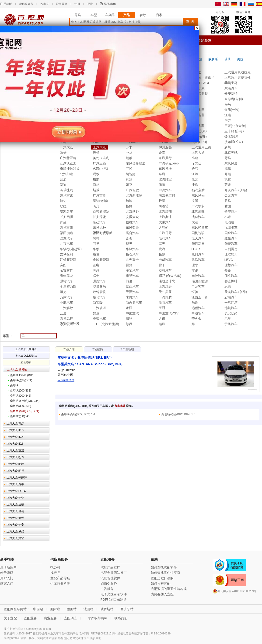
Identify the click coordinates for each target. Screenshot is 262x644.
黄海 (162, 249)
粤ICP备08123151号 (103, 634)
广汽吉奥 (99, 195)
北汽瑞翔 (165, 211)
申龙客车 (198, 286)
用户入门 (7, 578)
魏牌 (129, 201)
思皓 (228, 286)
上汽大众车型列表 (26, 356)
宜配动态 (70, 618)
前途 (129, 281)
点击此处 (120, 406)
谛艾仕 (196, 163)
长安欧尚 (231, 313)
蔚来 (228, 185)
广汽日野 (165, 233)
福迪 (63, 185)
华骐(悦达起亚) (71, 249)
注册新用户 (8, 567)
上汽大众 (99, 147)
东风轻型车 (200, 228)
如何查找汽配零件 (164, 567)
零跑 (195, 270)
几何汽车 (198, 254)
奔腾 (162, 174)
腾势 (162, 185)
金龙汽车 (231, 195)
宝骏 (129, 169)
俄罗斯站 (107, 609)
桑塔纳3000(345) (21, 396)
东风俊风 (66, 324)
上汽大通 (198, 153)
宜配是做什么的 (162, 578)
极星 (162, 201)
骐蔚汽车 (99, 281)
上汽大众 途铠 (15, 498)
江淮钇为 (231, 254)
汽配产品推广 (110, 567)
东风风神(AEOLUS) (101, 228)
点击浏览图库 (66, 380)
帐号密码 (7, 573)
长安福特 (231, 94)
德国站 (72, 609)
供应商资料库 (60, 583)
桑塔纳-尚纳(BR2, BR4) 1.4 (78, 414)
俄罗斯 (213, 59)
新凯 (228, 147)
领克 (129, 185)
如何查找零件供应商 (165, 573)
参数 (143, 15)
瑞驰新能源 (200, 281)
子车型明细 (127, 349)
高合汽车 (132, 233)
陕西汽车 (132, 286)
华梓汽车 (132, 249)
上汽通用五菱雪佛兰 (238, 78)
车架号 (110, 15)
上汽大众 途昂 (15, 504)
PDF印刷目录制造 (114, 600)
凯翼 (228, 179)
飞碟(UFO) (199, 142)
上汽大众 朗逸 (15, 457)
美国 (240, 59)
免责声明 (96, 638)
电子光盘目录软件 (114, 594)
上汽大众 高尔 (15, 423)
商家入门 (7, 583)
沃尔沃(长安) (234, 142)
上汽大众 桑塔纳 (17, 369)
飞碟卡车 (231, 228)
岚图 (63, 265)
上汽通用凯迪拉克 (238, 72)
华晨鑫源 (99, 286)
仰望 (63, 222)
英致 (129, 179)
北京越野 (132, 211)
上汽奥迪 (165, 217)
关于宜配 (10, 618)
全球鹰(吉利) (234, 99)
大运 (195, 222)
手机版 (8, 4)
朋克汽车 (231, 276)
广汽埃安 (198, 206)
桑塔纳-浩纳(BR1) (21, 380)
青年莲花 (66, 276)
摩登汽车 (132, 276)
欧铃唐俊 (99, 292)
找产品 (55, 573)
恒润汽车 (165, 238)
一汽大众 (66, 147)
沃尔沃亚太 (68, 163)
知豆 (96, 313)
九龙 (195, 179)
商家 (159, 15)
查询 (191, 22)
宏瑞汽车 (231, 297)
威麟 (228, 169)
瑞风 (162, 324)
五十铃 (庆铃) (234, 131)
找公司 (55, 567)
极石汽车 (132, 254)
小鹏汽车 (66, 303)
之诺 (162, 319)
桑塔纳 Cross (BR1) (22, 375)
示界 (228, 319)
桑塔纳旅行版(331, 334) (25, 401)
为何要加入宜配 (162, 594)
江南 (228, 115)
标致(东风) (199, 131)
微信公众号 (26, 4)
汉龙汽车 (66, 238)
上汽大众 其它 (15, 538)
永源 (129, 308)
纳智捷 (131, 174)
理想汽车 (231, 265)
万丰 (129, 147)
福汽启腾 (198, 190)
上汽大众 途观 (15, 518)
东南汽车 (231, 88)
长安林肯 (66, 270)
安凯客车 (66, 211)
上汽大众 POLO (16, 491)
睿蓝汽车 (99, 319)
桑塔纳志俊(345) (20, 416)
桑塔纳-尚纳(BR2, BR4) (25, 411)
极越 (162, 254)
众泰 (162, 153)
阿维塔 (164, 206)
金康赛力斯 (68, 286)
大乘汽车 (165, 222)
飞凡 (96, 206)
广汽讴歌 (132, 190)
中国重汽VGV (169, 313)
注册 (77, 4)
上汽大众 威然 (15, 532)
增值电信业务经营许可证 (133, 634)
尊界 (129, 324)
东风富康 (66, 228)
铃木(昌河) (232, 136)
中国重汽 (132, 313)
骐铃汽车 (66, 281)
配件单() (110, 4)
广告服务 (107, 589)
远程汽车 (198, 308)
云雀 (96, 153)
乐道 (195, 303)
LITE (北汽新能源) (106, 324)
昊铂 (96, 238)
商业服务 (50, 618)
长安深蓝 (99, 217)
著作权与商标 (98, 618)
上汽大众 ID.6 (15, 444)
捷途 (195, 185)
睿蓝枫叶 (231, 281)
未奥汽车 (132, 297)
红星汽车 (231, 238)
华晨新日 (198, 244)
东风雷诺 (66, 195)
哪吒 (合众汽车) (170, 276)
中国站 (38, 609)
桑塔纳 (14, 385)
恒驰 (195, 292)
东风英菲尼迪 (136, 163)
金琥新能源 (101, 260)
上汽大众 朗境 (15, 464)
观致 (96, 174)
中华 (129, 153)
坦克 (63, 292)
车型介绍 (69, 349)
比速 (195, 158)
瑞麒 (129, 158)
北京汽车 (66, 244)
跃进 (63, 153)
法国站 (88, 609)
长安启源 (66, 217)
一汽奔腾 (165, 297)
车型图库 (98, 349)
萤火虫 (196, 319)
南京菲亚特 (200, 94)
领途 (228, 270)
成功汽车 (198, 217)
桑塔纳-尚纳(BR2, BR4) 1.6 (178, 414)
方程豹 (164, 228)
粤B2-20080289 (161, 634)
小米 (228, 217)
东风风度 (231, 163)
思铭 (129, 319)
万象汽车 (66, 297)
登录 (90, 4)
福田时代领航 (103, 233)
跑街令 (45, 4)
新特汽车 (165, 303)
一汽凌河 (99, 308)
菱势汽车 (165, 270)
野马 (228, 158)
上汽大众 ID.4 (15, 437)
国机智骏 (198, 233)
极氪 (96, 254)
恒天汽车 (198, 238)
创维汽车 (132, 222)
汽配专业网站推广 (114, 573)
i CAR (196, 249)
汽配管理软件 (110, 578)
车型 (94, 15)
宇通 (162, 308)
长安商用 (231, 211)
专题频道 (204, 40)
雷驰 (129, 265)
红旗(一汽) (232, 110)
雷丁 (162, 265)
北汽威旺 (198, 211)
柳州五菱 (165, 147)
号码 (77, 15)
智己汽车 (99, 222)
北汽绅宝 (165, 179)
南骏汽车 (198, 276)
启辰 (63, 179)
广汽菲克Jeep (169, 163)
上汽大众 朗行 (15, 471)
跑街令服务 (109, 583)
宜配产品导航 (60, 578)
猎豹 (96, 179)
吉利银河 (66, 254)
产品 (126, 15)
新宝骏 (98, 303)
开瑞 (228, 174)
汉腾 (195, 201)
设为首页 (62, 4)
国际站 (55, 609)
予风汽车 (231, 324)
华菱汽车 (231, 244)
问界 (96, 244)
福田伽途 (66, 233)
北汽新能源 (134, 195)
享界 (162, 244)
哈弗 (195, 169)
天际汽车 (132, 292)
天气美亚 (165, 292)
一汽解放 (66, 308)
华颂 (96, 249)
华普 (228, 120)
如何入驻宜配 (161, 583)
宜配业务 (30, 618)
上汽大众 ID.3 (15, 430)
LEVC (229, 260)
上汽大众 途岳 (15, 511)
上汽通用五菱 (201, 147)
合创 (129, 238)
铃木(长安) (199, 136)
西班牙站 (127, 609)
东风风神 (165, 169)
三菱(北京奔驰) (235, 126)
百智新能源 (101, 211)
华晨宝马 (231, 83)
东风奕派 (132, 228)
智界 (129, 244)
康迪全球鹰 (167, 281)
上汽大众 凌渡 (15, 450)
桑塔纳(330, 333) (21, 406)
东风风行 (165, 158)
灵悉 (96, 270)
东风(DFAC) (200, 83)
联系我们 (121, 618)
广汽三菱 (99, 163)
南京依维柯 (167, 195)
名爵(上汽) (100, 169)
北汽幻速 (66, 174)
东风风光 (198, 195)
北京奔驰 (231, 153)
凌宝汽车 (132, 270)
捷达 (63, 201)
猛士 (96, 276)
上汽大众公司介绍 (26, 349)
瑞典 (227, 59)
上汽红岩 (165, 286)
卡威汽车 (165, 260)
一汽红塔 (231, 303)
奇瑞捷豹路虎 (70, 169)
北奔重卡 (132, 260)
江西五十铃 (200, 297)
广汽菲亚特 (68, 158)
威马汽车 (99, 297)
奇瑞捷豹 (66, 190)
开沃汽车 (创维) (236, 190)
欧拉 (63, 206)
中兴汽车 (165, 190)
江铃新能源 (68, 260)
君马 (228, 201)
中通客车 (198, 313)
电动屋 (229, 222)
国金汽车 (231, 233)
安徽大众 (132, 217)
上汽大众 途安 (15, 525)
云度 (63, 313)
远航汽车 (231, 308)
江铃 (195, 174)
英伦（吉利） (103, 158)
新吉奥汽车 (134, 303)
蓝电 (96, 265)
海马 (228, 104)
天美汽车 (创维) (236, 292)
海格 (96, 185)
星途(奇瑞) (100, 201)
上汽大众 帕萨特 (17, 477)
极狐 (129, 206)
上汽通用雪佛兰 (203, 78)
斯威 (96, 190)
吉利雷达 (231, 249)
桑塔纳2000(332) (21, 391)
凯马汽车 (198, 260)
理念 (195, 265)
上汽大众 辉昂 (15, 484)
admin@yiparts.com (38, 629)
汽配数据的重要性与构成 (169, 589)
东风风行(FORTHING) (70, 319)
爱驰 (228, 206)
